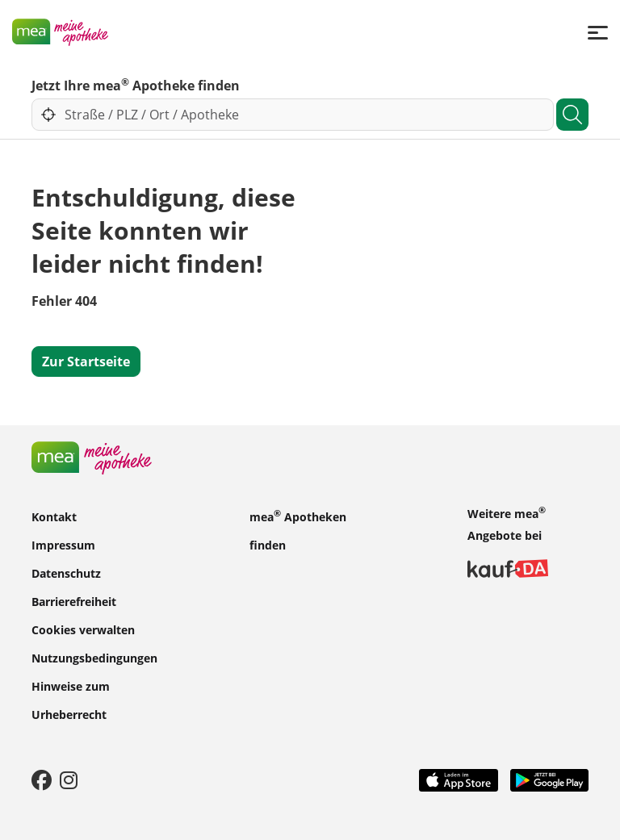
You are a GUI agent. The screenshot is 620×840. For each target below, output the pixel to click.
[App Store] (459, 779)
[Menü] (598, 32)
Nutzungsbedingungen (94, 657)
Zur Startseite (86, 361)
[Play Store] (550, 779)
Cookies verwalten (83, 629)
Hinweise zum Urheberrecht (71, 700)
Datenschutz (66, 573)
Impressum (63, 544)
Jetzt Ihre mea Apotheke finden (136, 85)
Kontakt (54, 516)
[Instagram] (69, 779)
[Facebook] (42, 779)
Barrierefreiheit (74, 601)
